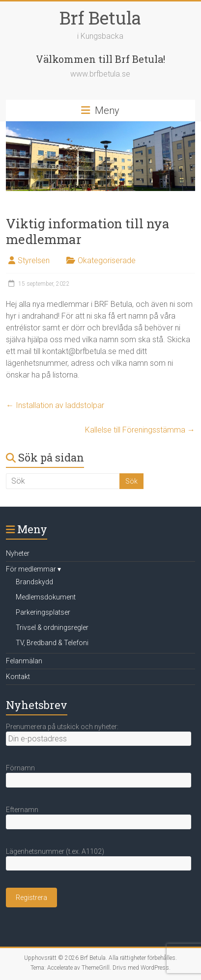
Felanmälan (24, 661)
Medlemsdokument (46, 597)
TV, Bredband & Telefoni (52, 643)
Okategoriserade (107, 260)
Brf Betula (100, 18)
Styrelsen (34, 260)
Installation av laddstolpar (55, 405)
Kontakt (18, 677)
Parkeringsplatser (43, 612)
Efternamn (22, 810)
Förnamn (20, 768)
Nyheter (18, 553)
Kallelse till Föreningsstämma (140, 430)
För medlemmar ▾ (33, 569)
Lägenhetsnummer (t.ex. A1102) (55, 851)
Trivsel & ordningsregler (52, 627)
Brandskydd (34, 582)
